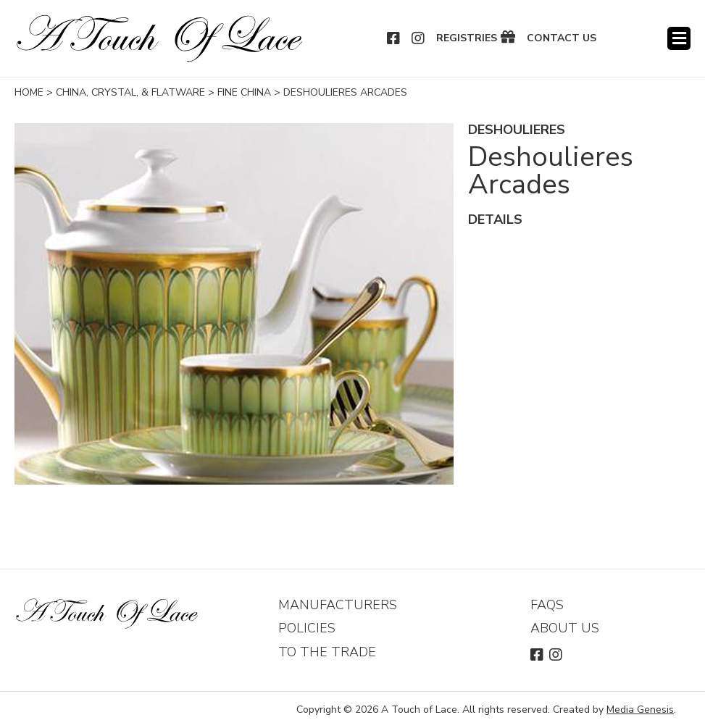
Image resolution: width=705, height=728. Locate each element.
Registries (467, 38)
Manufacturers (338, 605)
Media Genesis (640, 710)
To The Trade (327, 652)
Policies (307, 628)
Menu (679, 38)
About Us (565, 628)
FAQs (547, 605)
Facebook (394, 38)
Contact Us (562, 38)
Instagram (419, 38)
